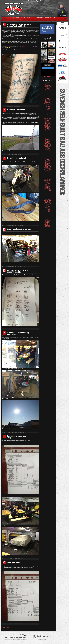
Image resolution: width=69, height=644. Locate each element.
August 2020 (47, 119)
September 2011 (47, 215)
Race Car (23, 18)
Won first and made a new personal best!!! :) (18, 271)
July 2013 (47, 193)
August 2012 (47, 204)
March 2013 (47, 197)
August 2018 (47, 136)
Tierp (33, 35)
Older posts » (6, 628)
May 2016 (47, 161)
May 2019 (47, 131)
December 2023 (47, 94)
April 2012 (47, 209)
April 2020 (47, 122)
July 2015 (47, 171)
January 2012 (47, 212)
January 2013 (47, 199)
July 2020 (47, 120)
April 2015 (47, 174)
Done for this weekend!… (17, 158)
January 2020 (47, 123)
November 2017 (47, 146)
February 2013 (47, 198)
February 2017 (47, 153)
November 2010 (47, 224)
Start (13, 18)
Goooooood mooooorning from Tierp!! (18, 333)
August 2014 (47, 181)
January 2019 (47, 133)
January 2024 (47, 93)
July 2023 (47, 98)
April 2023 (47, 100)
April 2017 (47, 151)
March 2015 (47, 175)
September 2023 (47, 96)
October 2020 (47, 117)
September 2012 (47, 203)
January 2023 (47, 101)
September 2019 (47, 128)
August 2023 (47, 97)
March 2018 (47, 141)
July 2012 (47, 205)
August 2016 (47, 158)
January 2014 (47, 189)
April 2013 (47, 196)
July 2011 (47, 217)
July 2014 (47, 182)
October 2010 (47, 225)
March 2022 (47, 109)
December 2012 (47, 200)
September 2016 (47, 157)
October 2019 (47, 127)
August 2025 (47, 82)
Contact (25, 19)
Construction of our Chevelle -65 (35, 19)
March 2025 (47, 86)
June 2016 (47, 160)
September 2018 (47, 135)
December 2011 (47, 213)
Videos (18, 18)
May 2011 (47, 219)
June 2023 (47, 99)
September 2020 (47, 118)
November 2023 (47, 95)
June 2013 (47, 194)
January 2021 (47, 114)
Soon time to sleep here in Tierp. (18, 437)
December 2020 (47, 115)
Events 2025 (30, 18)
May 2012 (47, 208)
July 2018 (47, 137)
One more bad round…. (17, 562)
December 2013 (47, 190)
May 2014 (47, 184)
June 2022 (47, 107)
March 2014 (47, 187)
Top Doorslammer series (24, 46)
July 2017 (47, 148)
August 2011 (47, 216)
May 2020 (47, 121)
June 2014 (47, 183)
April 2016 (47, 162)
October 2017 (47, 147)
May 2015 (47, 173)
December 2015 (47, 167)
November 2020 (47, 116)
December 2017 (47, 144)
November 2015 (47, 168)
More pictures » (47, 77)
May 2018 (47, 139)
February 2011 (47, 222)
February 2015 (47, 176)
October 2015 (47, 169)
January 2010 (47, 227)
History (19, 19)
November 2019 (47, 126)
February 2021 (47, 113)
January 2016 (47, 166)
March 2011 (47, 221)
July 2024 (47, 89)
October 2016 (47, 156)
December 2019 (47, 125)
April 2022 (47, 108)
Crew (54, 18)
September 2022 (47, 103)
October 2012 (47, 202)
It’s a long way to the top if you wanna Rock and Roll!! (19, 25)
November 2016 (47, 155)
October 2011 (47, 214)
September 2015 (47, 170)
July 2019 (47, 129)
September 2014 (47, 180)
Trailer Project (48, 18)
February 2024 (47, 92)
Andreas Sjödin (10, 106)
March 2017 (47, 152)
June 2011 (47, 218)
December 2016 (47, 154)
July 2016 (47, 159)
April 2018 (47, 140)
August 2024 (47, 88)
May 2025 (47, 85)
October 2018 (47, 134)
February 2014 (47, 188)
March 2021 (47, 112)
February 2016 (47, 164)
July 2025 (47, 83)
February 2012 (47, 211)
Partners (14, 19)
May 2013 (47, 195)
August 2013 (47, 192)
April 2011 (47, 220)
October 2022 (47, 102)
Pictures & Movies (39, 18)
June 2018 (47, 138)
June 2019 (47, 130)
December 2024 (47, 87)
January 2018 (47, 143)
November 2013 (47, 191)
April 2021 (47, 111)
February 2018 (47, 142)
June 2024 (47, 90)
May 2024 (47, 91)
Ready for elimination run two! (19, 229)
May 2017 (47, 150)
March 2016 (47, 163)
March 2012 (47, 210)
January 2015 (47, 177)
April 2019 (47, 132)
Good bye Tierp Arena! (16, 110)
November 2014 (47, 179)
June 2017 (47, 149)
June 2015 (47, 172)
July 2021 (47, 110)
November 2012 (47, 201)
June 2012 (47, 207)
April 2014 (47, 186)
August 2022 (47, 105)
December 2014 (47, 178)
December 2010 (47, 223)
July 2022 (47, 106)
